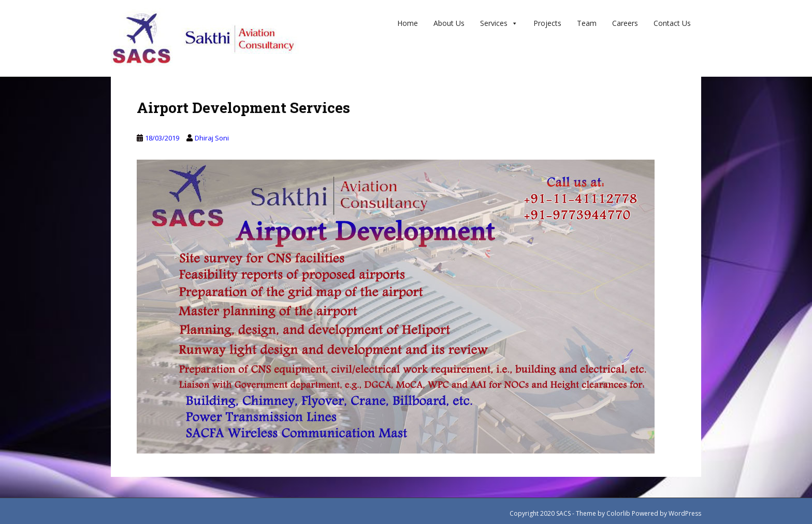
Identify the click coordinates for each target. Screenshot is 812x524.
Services (499, 23)
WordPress (685, 513)
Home (408, 23)
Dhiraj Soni (212, 138)
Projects (547, 23)
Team (587, 23)
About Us (449, 23)
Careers (625, 23)
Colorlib (618, 513)
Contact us (672, 23)
